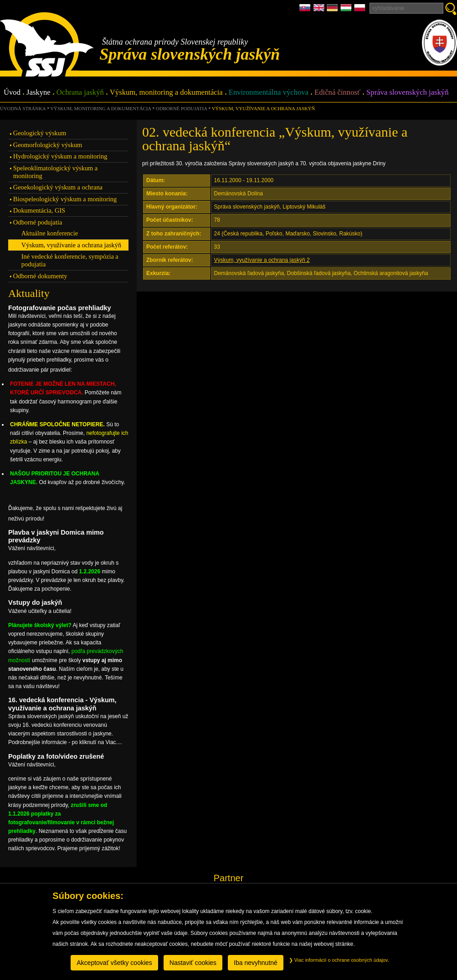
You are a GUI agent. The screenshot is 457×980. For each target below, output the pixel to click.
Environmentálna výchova (269, 93)
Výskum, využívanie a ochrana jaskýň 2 (262, 260)
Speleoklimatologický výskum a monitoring (55, 172)
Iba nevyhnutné (256, 963)
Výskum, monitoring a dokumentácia (166, 93)
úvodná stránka (23, 108)
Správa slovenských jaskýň (407, 93)
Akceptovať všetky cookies (114, 963)
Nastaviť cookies (193, 963)
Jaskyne (39, 93)
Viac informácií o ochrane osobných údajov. (339, 960)
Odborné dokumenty (40, 276)
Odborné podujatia (182, 108)
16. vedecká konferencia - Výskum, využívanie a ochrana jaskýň (62, 704)
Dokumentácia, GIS (39, 210)
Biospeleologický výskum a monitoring (65, 199)
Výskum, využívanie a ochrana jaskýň (264, 108)
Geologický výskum (40, 133)
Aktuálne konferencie (50, 233)
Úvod (12, 93)
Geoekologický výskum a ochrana (58, 187)
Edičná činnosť (337, 93)
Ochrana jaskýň (80, 93)
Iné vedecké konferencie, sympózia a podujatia (70, 260)
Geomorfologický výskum (48, 145)
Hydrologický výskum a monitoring (60, 156)
